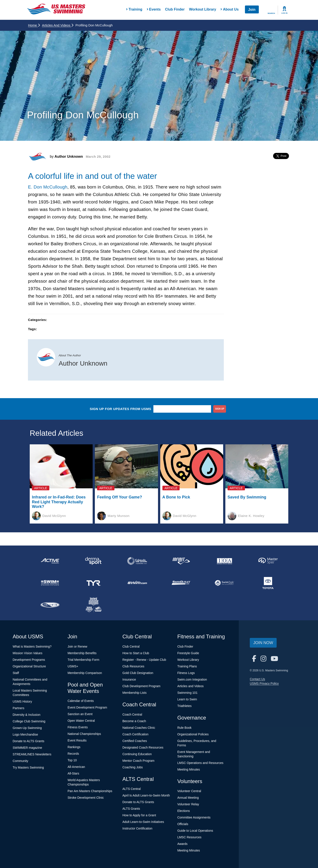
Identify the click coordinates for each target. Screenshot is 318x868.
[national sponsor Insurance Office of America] (224, 561)
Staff (16, 673)
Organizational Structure (29, 666)
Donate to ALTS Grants (29, 741)
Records (73, 754)
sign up (220, 409)
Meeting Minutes (189, 769)
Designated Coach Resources (143, 747)
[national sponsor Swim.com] (137, 583)
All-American (76, 767)
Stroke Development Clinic (86, 798)
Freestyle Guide (188, 653)
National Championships (84, 734)
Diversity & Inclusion (27, 715)
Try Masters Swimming (28, 767)
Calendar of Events (81, 701)
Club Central (131, 646)
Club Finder (175, 9)
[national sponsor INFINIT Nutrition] (181, 561)
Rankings (74, 747)
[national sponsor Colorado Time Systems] (137, 561)
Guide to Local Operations (195, 831)
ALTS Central (131, 789)
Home (34, 25)
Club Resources (133, 666)
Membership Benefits (82, 653)
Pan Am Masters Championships (90, 791)
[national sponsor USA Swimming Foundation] (94, 605)
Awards (182, 844)
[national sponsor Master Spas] (268, 561)
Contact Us (257, 679)
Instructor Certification (137, 828)
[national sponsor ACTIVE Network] (50, 561)
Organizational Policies (193, 734)
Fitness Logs (186, 673)
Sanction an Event (80, 714)
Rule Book (185, 728)
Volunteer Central (189, 791)
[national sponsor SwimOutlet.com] (181, 583)
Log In (285, 13)
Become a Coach (134, 721)
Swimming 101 (187, 693)
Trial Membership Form (83, 660)
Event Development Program (87, 707)
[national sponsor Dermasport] (94, 561)
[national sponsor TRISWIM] (50, 605)
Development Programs (29, 660)
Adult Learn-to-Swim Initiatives (143, 822)
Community (21, 761)
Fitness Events (78, 727)
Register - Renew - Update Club (144, 660)
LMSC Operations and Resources (200, 763)
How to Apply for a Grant (139, 815)
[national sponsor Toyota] (268, 583)
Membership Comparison (85, 673)
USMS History (22, 701)
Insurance (129, 679)
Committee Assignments (194, 817)
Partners (19, 708)
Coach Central (132, 714)
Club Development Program (141, 686)
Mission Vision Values (28, 653)
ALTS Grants (131, 809)
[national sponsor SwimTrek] (224, 583)
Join (252, 10)
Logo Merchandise (25, 734)
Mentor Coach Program (138, 761)
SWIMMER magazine (28, 748)
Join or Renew (77, 646)
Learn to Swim (187, 699)
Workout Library (203, 9)
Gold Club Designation (138, 673)
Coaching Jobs (133, 767)
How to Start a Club (136, 653)
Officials (183, 824)
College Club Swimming (29, 721)
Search (271, 13)
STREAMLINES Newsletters (32, 754)
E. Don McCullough (48, 187)
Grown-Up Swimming (27, 728)
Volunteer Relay (188, 804)
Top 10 (72, 760)
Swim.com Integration (192, 679)
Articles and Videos (58, 25)
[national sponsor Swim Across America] (50, 583)
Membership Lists (134, 693)
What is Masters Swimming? (32, 646)
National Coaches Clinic (139, 728)
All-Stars (73, 773)
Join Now (263, 643)
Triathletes (185, 706)
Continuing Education (137, 754)
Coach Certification (135, 734)
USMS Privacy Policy (264, 683)
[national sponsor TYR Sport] (94, 583)
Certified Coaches (135, 741)
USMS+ (73, 666)
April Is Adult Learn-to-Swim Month (146, 795)
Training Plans (187, 666)
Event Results (77, 740)
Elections (184, 811)
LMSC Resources (189, 837)
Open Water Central (81, 721)
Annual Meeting (188, 798)
